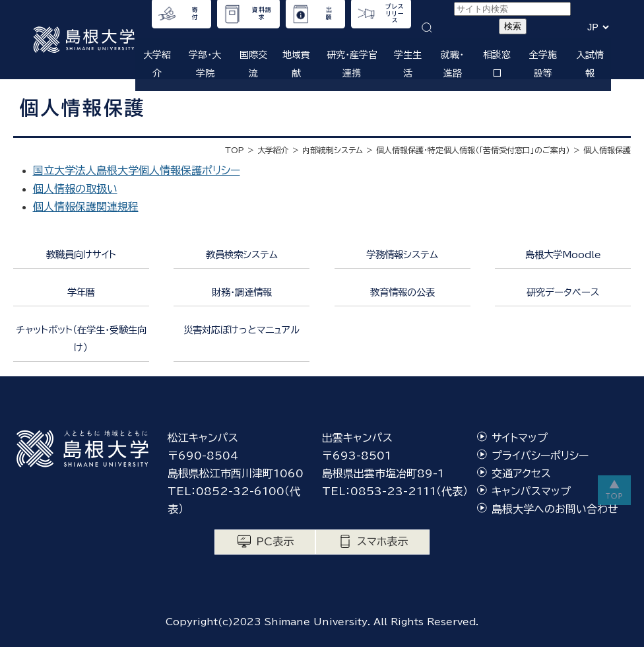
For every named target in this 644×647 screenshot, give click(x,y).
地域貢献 (296, 64)
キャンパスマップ (531, 491)
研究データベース (563, 292)
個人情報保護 (607, 150)
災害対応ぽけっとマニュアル (241, 330)
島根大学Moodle (563, 255)
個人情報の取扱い (75, 189)
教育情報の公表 (402, 292)
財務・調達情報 (242, 292)
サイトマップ (520, 438)
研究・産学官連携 (352, 64)
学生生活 (408, 64)
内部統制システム (333, 150)
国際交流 (253, 64)
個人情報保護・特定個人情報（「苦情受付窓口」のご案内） (473, 150)
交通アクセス (521, 473)
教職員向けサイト (81, 255)
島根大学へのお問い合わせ (555, 509)
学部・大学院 (205, 64)
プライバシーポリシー (540, 456)
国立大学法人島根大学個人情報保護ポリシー (137, 170)
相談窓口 (497, 64)
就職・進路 (452, 64)
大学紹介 (157, 64)
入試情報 (590, 64)
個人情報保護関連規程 (86, 207)
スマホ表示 (382, 541)
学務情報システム (402, 255)
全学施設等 (543, 64)
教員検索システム (242, 255)
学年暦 (81, 292)
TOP (235, 150)
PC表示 (275, 541)
